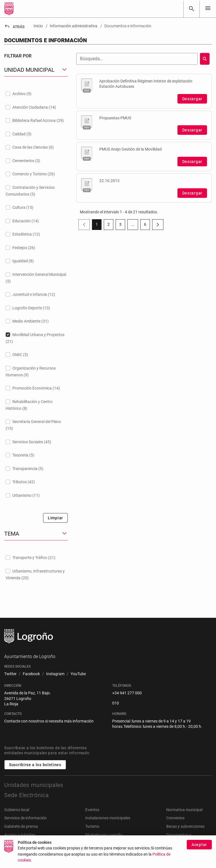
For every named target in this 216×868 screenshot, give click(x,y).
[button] (36, 70)
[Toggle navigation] (208, 9)
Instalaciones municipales (108, 818)
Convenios (175, 818)
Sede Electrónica (27, 795)
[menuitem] (10, 674)
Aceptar (199, 846)
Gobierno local (17, 810)
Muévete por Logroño (104, 835)
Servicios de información (25, 818)
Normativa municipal (184, 810)
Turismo (92, 826)
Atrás (14, 27)
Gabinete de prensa (21, 826)
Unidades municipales (34, 785)
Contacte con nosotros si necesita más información (49, 721)
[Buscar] (192, 9)
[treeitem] (36, 94)
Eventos (92, 810)
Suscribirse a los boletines (35, 765)
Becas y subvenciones (185, 826)
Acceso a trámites (20, 835)
